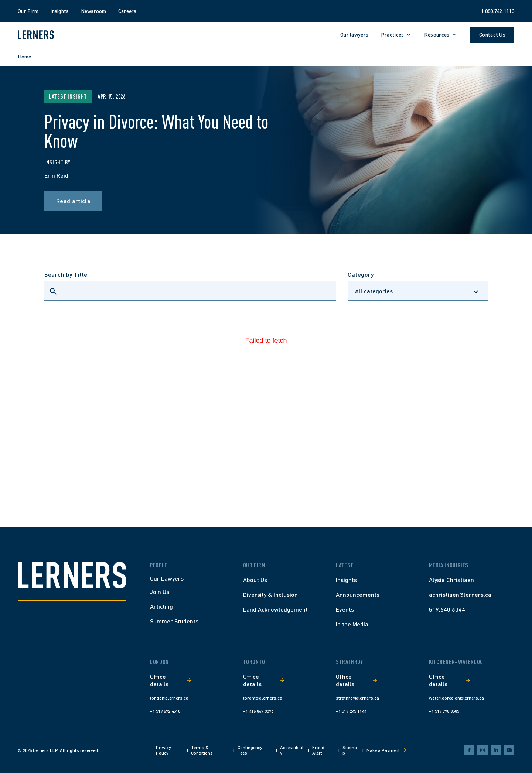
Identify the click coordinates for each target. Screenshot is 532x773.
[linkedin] (496, 750)
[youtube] (509, 750)
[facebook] (469, 750)
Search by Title (66, 274)
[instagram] (482, 750)
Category (361, 274)
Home (24, 56)
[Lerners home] (36, 35)
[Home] (72, 575)
